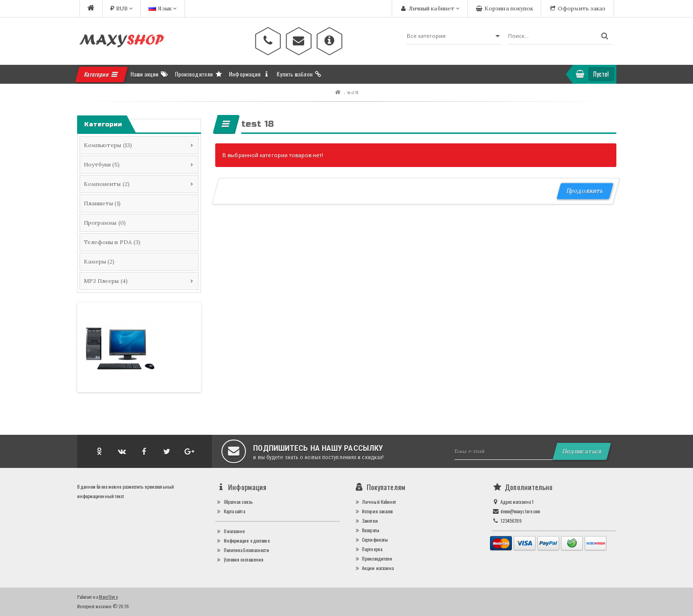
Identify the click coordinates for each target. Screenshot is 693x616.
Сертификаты (371, 540)
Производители (373, 559)
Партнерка (368, 549)
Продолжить (585, 191)
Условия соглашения (239, 559)
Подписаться (582, 451)
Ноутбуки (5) (102, 164)
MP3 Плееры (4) (106, 281)
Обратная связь (234, 502)
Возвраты (367, 530)
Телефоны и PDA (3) (112, 242)
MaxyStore (108, 597)
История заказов (373, 511)
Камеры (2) (99, 261)
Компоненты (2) (107, 184)
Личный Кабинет (375, 502)
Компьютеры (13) (108, 145)
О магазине (230, 531)
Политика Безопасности (242, 550)
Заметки (366, 521)
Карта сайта (230, 511)
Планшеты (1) (102, 203)
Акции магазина (374, 568)
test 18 (353, 92)
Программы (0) (105, 223)
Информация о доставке (242, 541)
